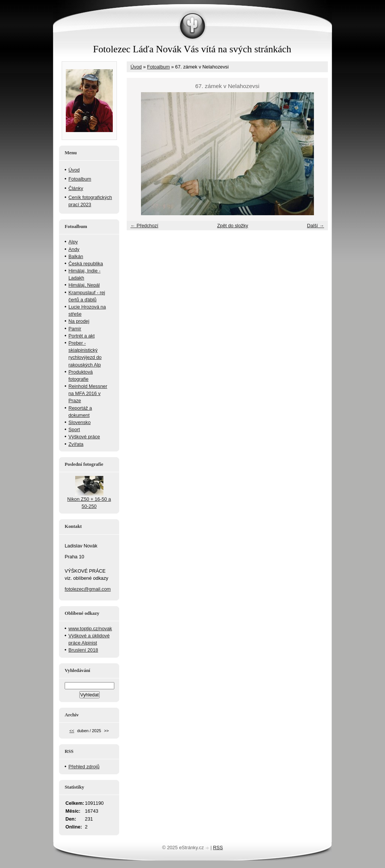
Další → (315, 226)
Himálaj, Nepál (84, 285)
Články (76, 188)
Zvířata (76, 444)
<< (72, 731)
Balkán (76, 256)
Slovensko (80, 422)
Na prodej (79, 321)
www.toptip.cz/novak (90, 629)
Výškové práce (84, 437)
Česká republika (86, 264)
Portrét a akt (82, 336)
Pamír (75, 329)
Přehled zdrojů (84, 767)
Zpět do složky (233, 226)
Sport (74, 429)
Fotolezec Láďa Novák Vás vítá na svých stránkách (192, 49)
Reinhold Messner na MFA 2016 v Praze (88, 393)
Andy (74, 249)
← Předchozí (144, 226)
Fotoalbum (158, 67)
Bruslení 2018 (83, 650)
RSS (218, 847)
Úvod (136, 67)
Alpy (73, 242)
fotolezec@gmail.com (88, 589)
